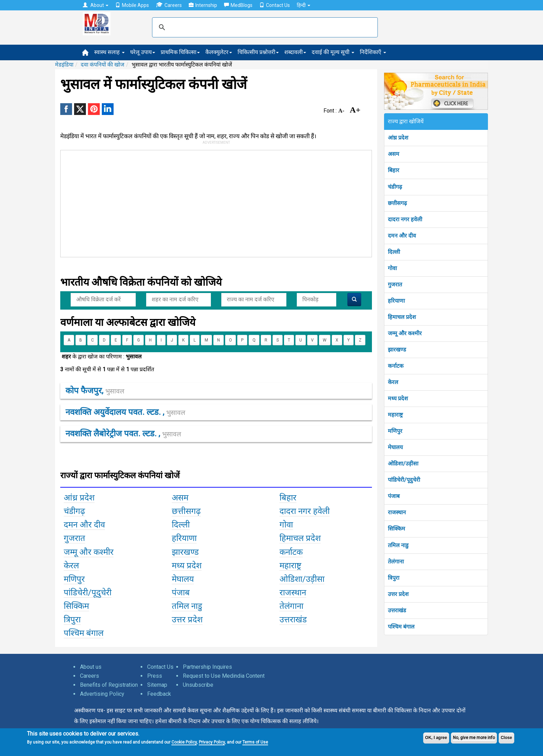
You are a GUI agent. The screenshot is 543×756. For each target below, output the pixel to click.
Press (155, 676)
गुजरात (395, 284)
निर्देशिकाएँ (373, 52)
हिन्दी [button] (304, 5)
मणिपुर (395, 431)
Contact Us (275, 5)
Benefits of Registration (109, 685)
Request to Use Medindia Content (224, 676)
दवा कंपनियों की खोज (103, 65)
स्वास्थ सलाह (109, 52)
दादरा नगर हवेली (405, 219)
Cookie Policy (184, 742)
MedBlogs (238, 5)
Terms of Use (255, 742)
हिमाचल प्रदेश (402, 317)
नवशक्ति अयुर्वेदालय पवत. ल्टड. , (125, 412)
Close (506, 738)
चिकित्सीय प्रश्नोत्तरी (258, 52)
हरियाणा (396, 301)
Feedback (159, 694)
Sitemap (157, 685)
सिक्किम (397, 529)
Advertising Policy (102, 694)
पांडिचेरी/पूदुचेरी (404, 480)
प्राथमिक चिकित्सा (180, 52)
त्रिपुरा (394, 578)
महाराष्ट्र (395, 415)
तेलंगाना (396, 562)
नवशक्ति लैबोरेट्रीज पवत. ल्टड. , (123, 434)
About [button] (96, 5)
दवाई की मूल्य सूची (333, 52)
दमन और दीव (402, 236)
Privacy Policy (212, 742)
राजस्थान (397, 512)
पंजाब (394, 496)
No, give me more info (474, 738)
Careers (169, 5)
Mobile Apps (132, 5)
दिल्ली (394, 252)
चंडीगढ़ (395, 187)
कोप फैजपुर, (95, 391)
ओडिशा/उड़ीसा (403, 464)
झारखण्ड (397, 350)
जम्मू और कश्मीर (405, 333)
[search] (264, 27)
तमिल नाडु (398, 545)
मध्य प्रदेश (398, 398)
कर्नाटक (396, 366)
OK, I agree (436, 738)
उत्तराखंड (397, 610)
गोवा (392, 268)
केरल (393, 382)
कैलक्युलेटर (219, 52)
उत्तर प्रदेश (398, 594)
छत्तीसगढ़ (397, 203)
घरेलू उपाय (143, 52)
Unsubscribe (198, 685)
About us (91, 667)
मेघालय (395, 447)
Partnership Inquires (207, 667)
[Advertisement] (213, 202)
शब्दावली (295, 52)
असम (394, 154)
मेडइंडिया (64, 65)
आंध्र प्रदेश (398, 138)
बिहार (394, 170)
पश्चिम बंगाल (401, 627)
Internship (203, 5)
